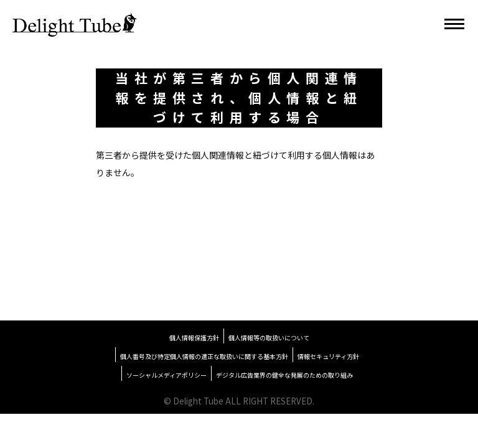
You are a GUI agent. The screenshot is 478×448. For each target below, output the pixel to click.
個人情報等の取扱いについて (269, 338)
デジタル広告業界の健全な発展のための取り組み (284, 375)
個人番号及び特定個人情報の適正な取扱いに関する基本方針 (204, 356)
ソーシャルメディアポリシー (166, 375)
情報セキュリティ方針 (328, 356)
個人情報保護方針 (194, 338)
